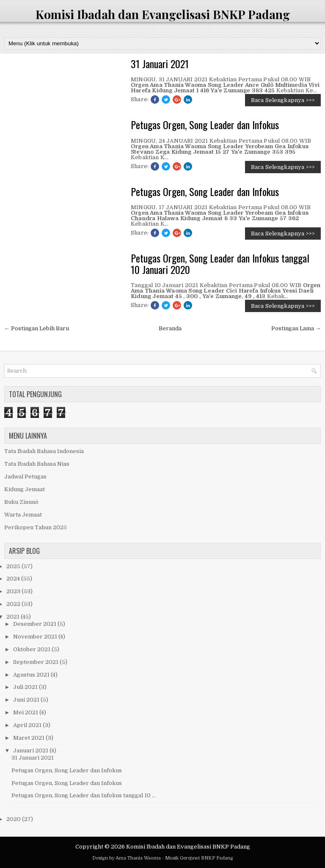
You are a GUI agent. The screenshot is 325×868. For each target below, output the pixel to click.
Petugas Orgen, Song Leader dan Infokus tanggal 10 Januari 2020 (220, 264)
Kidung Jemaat (25, 489)
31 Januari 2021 (160, 64)
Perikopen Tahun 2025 (36, 527)
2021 (14, 617)
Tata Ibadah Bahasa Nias (37, 464)
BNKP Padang (217, 858)
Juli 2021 (26, 687)
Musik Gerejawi (182, 858)
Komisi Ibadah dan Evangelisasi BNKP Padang (163, 14)
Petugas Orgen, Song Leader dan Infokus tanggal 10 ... (84, 795)
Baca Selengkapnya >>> (283, 100)
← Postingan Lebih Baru (37, 328)
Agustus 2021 (32, 675)
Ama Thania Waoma (138, 858)
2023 (14, 591)
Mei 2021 (26, 712)
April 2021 (28, 725)
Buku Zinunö (21, 502)
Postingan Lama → (296, 328)
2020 (14, 819)
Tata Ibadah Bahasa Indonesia (44, 451)
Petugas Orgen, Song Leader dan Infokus (205, 124)
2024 (14, 579)
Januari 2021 (31, 751)
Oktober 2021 (32, 649)
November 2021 (36, 637)
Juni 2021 (27, 700)
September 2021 (36, 662)
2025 (14, 566)
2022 (14, 604)
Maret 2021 (29, 738)
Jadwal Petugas (25, 477)
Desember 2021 (35, 624)
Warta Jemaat (23, 515)
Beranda (170, 328)
